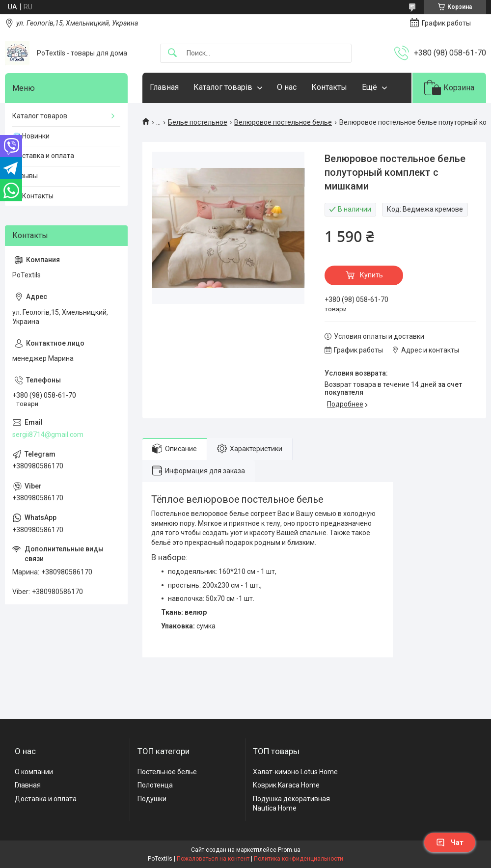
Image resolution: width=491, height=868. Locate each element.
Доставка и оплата (43, 156)
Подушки (152, 799)
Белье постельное (198, 122)
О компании (34, 772)
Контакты (329, 87)
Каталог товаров (40, 116)
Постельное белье (167, 772)
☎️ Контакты (33, 196)
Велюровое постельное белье (283, 122)
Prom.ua (289, 850)
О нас (287, 87)
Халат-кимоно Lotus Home (295, 772)
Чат (450, 842)
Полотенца (155, 785)
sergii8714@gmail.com (48, 434)
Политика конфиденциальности (299, 859)
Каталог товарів (223, 87)
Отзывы (25, 176)
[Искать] (172, 53)
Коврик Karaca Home (286, 785)
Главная (164, 87)
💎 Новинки (31, 136)
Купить (371, 275)
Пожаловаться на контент (213, 859)
